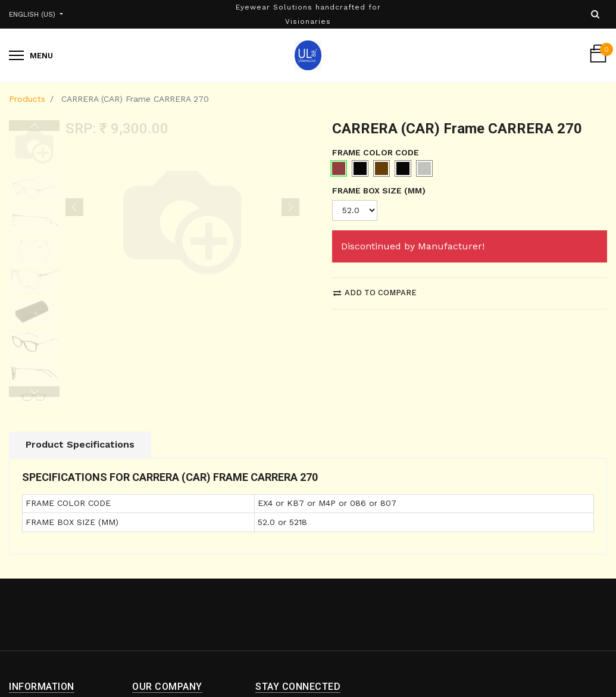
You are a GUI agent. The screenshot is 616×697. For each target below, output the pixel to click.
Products (27, 99)
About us (151, 633)
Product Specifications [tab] (80, 360)
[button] (74, 131)
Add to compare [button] (375, 293)
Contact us (155, 654)
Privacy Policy (37, 677)
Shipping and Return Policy (52, 639)
